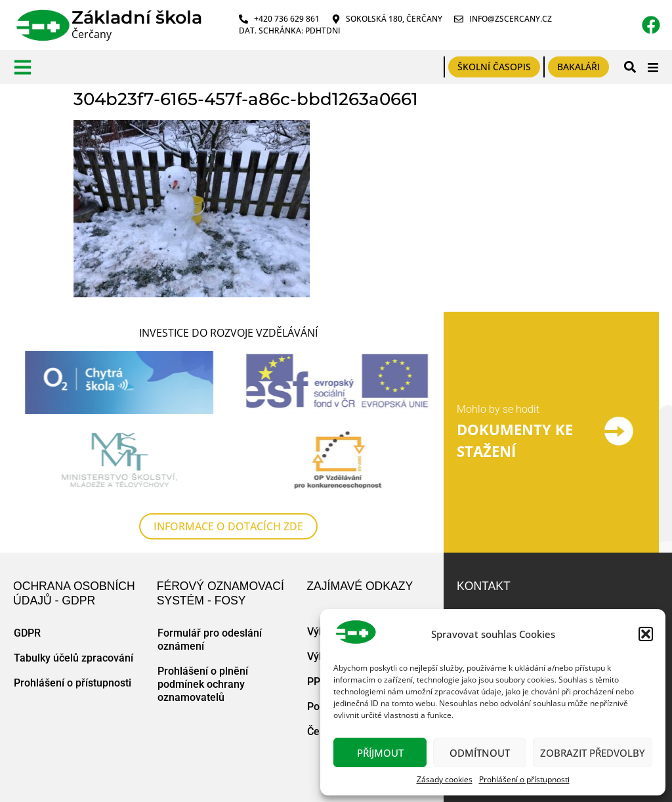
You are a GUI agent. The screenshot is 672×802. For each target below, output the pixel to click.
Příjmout (380, 753)
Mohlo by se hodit (498, 409)
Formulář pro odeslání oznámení (210, 640)
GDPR (27, 633)
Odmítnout (480, 753)
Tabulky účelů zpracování (73, 658)
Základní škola (137, 17)
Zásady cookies (445, 779)
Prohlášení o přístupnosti (524, 779)
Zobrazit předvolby (593, 753)
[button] (646, 634)
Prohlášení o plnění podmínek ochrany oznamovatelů (203, 684)
